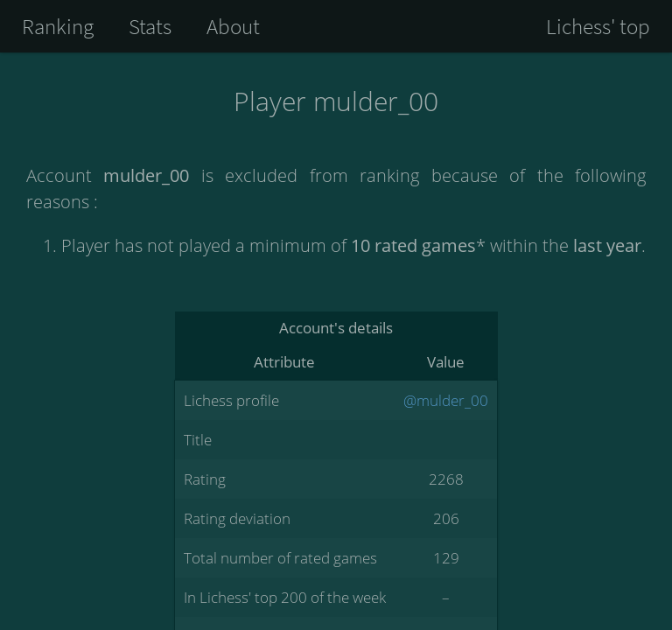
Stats (150, 26)
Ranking (58, 26)
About (233, 26)
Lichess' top (598, 26)
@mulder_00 (446, 400)
